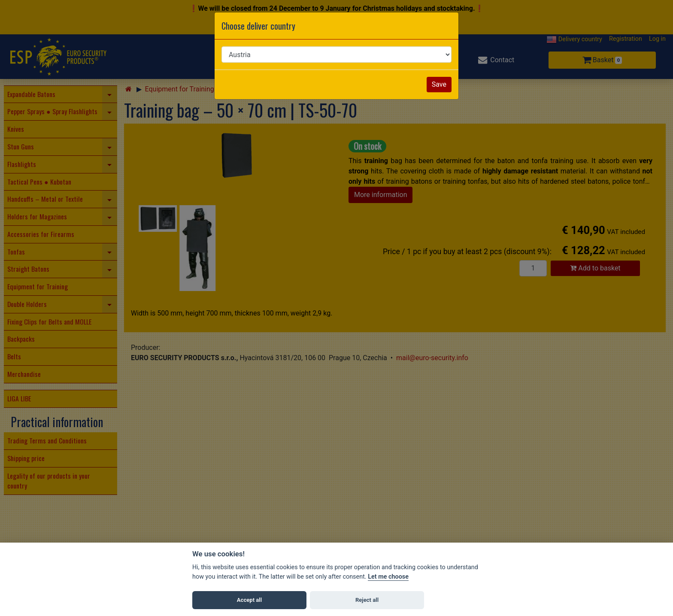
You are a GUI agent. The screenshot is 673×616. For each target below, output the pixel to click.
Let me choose (388, 577)
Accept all (249, 600)
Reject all (367, 600)
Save (439, 84)
